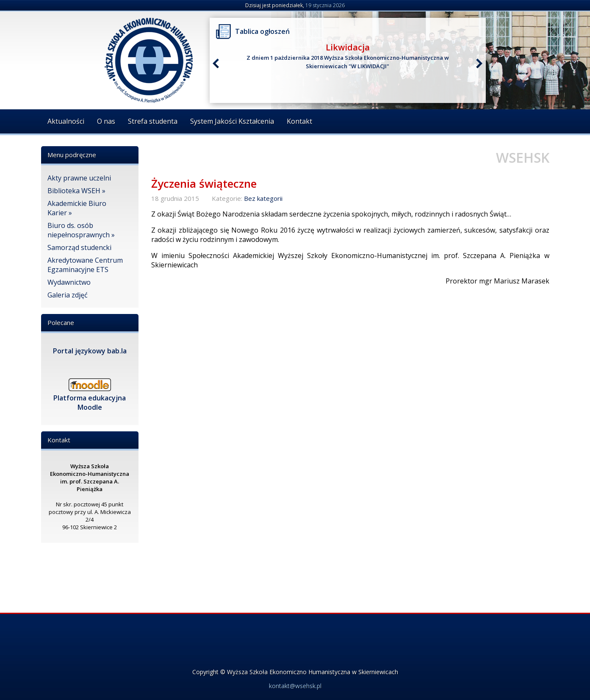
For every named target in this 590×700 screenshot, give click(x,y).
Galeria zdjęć (68, 295)
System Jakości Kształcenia (232, 121)
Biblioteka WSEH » (76, 191)
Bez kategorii (263, 198)
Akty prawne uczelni (79, 178)
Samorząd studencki (79, 247)
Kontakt (299, 121)
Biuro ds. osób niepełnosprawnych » (81, 230)
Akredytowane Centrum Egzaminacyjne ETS (85, 265)
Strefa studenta (153, 121)
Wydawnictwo (69, 282)
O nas (106, 121)
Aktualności (66, 121)
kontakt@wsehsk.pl (295, 686)
